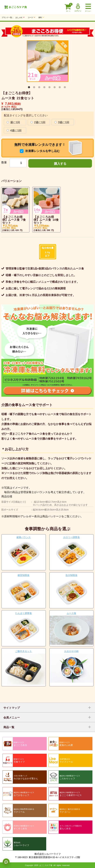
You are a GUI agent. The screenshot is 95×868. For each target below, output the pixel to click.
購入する (60, 163)
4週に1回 (14, 130)
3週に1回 (62, 122)
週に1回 (13, 122)
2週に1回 (38, 122)
